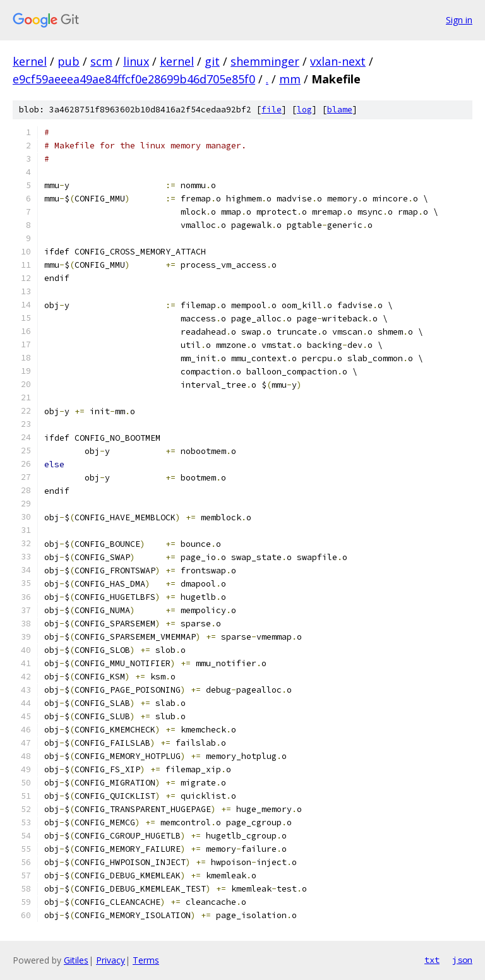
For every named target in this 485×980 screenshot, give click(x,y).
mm (290, 79)
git (212, 61)
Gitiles (76, 960)
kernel (30, 61)
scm (101, 61)
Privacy (111, 960)
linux (136, 61)
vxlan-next (338, 61)
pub (69, 61)
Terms (146, 960)
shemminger (265, 61)
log (304, 110)
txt (432, 960)
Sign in (459, 20)
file (272, 110)
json (462, 960)
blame (340, 110)
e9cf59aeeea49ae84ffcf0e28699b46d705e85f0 (134, 79)
